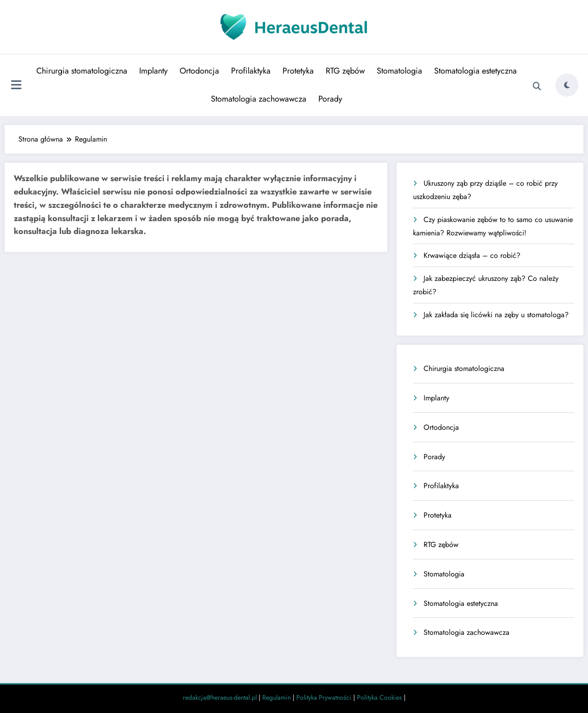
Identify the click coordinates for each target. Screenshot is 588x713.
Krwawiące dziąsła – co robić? (472, 255)
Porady (330, 99)
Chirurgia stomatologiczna (82, 71)
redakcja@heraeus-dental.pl (220, 697)
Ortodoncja (199, 71)
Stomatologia (399, 71)
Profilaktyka (251, 71)
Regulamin (277, 697)
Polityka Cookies (379, 697)
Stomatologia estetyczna (475, 71)
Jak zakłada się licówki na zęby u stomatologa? (496, 315)
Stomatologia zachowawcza (259, 99)
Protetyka (298, 71)
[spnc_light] (567, 85)
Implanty (153, 71)
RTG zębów (345, 71)
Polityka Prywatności (324, 697)
